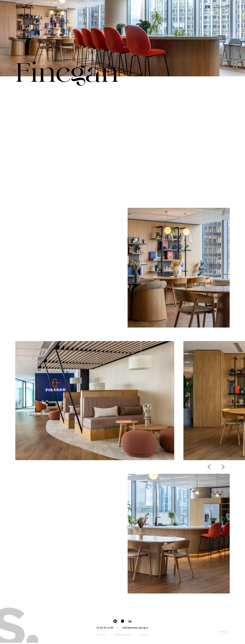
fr (208, 7)
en (219, 7)
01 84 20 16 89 (105, 628)
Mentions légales (123, 635)
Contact (144, 635)
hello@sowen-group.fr (135, 628)
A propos (101, 635)
